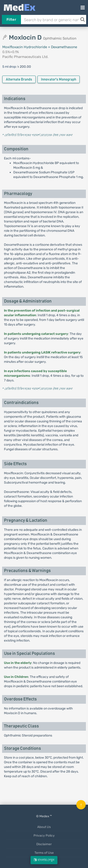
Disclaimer (44, 844)
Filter (11, 20)
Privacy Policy (44, 835)
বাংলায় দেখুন (44, 860)
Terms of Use (44, 853)
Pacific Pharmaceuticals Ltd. (25, 57)
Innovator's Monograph (59, 79)
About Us (44, 827)
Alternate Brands (19, 79)
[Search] (82, 20)
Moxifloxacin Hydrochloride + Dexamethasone (40, 47)
